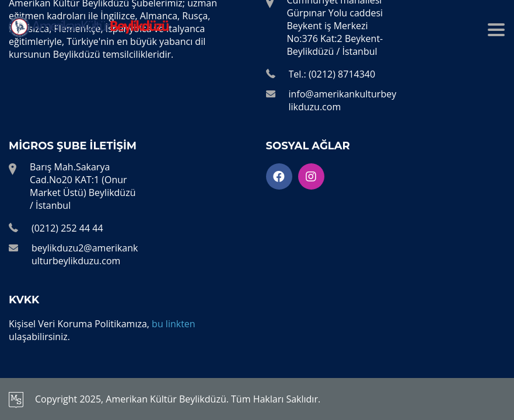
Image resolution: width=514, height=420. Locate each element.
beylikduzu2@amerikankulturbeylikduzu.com (85, 254)
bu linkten (174, 324)
